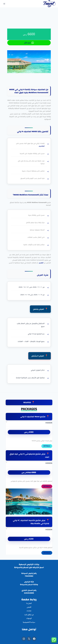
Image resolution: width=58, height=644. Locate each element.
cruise (29, 611)
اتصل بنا (29, 603)
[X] (29, 639)
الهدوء (41, 263)
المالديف (42, 146)
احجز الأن (29, 43)
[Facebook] (34, 639)
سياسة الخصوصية (29, 622)
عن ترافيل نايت (29, 615)
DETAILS (47, 446)
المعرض (29, 607)
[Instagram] (24, 639)
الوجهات (29, 619)
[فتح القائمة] (4, 4)
